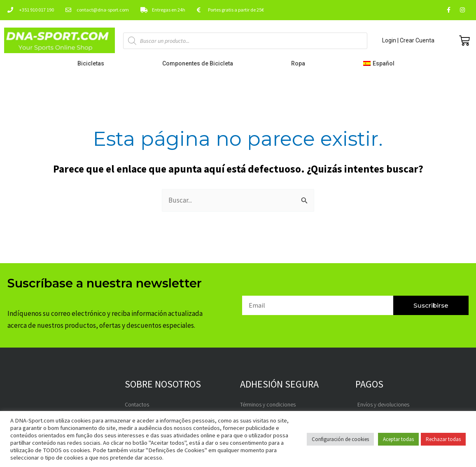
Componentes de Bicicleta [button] (200, 63)
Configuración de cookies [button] (340, 439)
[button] (381, 63)
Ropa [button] (300, 63)
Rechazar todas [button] (443, 439)
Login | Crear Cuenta (408, 40)
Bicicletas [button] (93, 63)
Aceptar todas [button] (398, 439)
